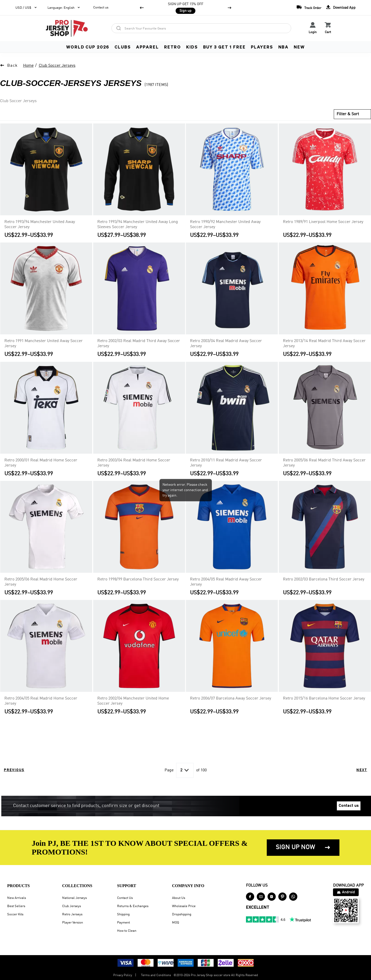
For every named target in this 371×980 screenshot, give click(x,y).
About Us (179, 898)
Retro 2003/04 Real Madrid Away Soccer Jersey (226, 344)
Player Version (73, 923)
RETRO (173, 47)
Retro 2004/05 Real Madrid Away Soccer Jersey (226, 582)
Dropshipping (182, 914)
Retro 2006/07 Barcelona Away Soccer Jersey (231, 698)
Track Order (308, 7)
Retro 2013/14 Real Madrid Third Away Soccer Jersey (324, 344)
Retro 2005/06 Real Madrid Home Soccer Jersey (41, 582)
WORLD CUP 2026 (88, 47)
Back (13, 66)
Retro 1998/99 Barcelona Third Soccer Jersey (138, 579)
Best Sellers (16, 906)
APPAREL (148, 47)
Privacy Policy (123, 975)
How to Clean (127, 931)
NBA (284, 47)
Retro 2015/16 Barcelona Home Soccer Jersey (324, 698)
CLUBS (123, 47)
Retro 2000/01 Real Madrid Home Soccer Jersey (41, 463)
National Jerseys (74, 898)
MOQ (175, 923)
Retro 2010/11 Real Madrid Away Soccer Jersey (226, 463)
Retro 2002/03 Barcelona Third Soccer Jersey (324, 579)
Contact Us (125, 898)
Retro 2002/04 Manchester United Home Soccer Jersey (133, 701)
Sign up (185, 11)
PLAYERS (262, 47)
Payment (123, 923)
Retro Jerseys (72, 914)
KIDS (192, 47)
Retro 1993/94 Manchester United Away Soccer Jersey (40, 225)
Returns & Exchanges (133, 906)
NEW (299, 47)
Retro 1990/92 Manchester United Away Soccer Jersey (225, 225)
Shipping (123, 914)
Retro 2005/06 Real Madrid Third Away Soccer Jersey (324, 463)
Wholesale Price (184, 906)
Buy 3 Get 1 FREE (224, 47)
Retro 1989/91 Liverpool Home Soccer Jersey (323, 222)
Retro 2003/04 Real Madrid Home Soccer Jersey (134, 463)
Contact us (101, 8)
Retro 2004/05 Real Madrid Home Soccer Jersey (41, 701)
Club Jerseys (72, 906)
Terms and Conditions (156, 975)
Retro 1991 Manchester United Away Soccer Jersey (44, 344)
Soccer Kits (15, 914)
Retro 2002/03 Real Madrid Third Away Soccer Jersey (139, 344)
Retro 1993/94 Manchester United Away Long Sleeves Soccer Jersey (138, 225)
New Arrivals (17, 898)
